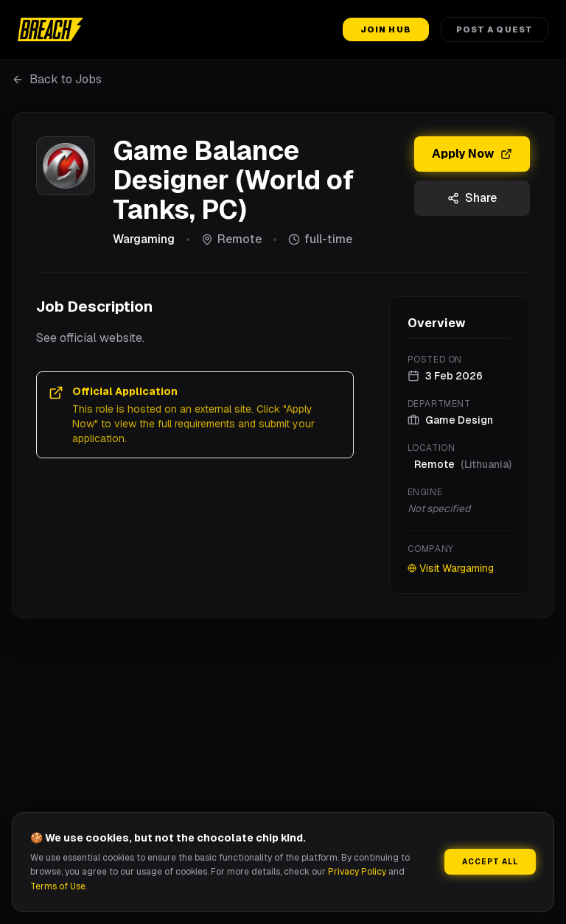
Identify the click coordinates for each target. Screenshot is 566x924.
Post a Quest (495, 29)
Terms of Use (58, 886)
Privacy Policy (357, 872)
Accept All (490, 862)
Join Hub (386, 29)
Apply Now (472, 154)
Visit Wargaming (451, 568)
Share (472, 198)
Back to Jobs (57, 79)
